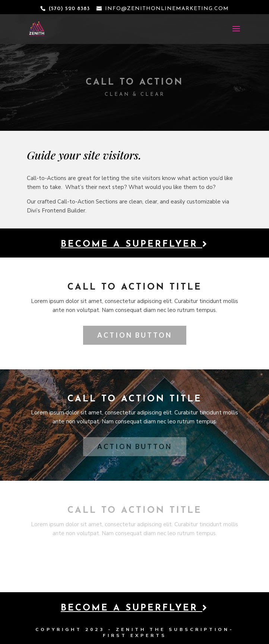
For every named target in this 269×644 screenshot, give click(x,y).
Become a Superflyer (134, 244)
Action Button (135, 335)
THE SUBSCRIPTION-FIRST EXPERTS (168, 632)
